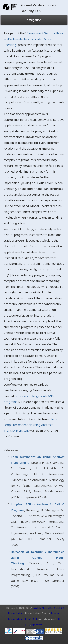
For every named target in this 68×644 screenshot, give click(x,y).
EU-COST (31, 619)
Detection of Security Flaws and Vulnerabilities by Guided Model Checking (33, 39)
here (54, 419)
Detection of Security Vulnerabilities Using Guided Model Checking (38, 558)
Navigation (34, 20)
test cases (21, 396)
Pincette (37, 625)
